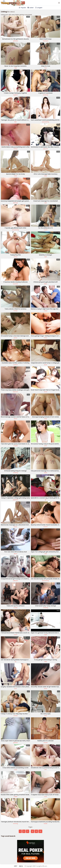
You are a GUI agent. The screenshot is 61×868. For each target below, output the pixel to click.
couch (46, 230)
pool (46, 446)
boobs (46, 824)
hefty (46, 662)
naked (46, 311)
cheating (16, 473)
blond (16, 419)
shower (16, 716)
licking (16, 149)
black (46, 365)
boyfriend (46, 41)
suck (46, 796)
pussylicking (46, 122)
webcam (46, 149)
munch (46, 527)
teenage (15, 203)
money (15, 311)
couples (15, 446)
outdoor (15, 365)
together (15, 95)
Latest (30, 8)
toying (15, 257)
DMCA (21, 866)
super (46, 635)
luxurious (15, 284)
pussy (15, 338)
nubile (15, 796)
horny (46, 338)
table (46, 176)
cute (46, 554)
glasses (15, 743)
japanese (16, 500)
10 (40, 831)
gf (46, 500)
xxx (16, 662)
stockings (46, 95)
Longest (39, 8)
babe (16, 176)
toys (46, 68)
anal (15, 689)
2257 (16, 866)
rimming (15, 824)
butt (46, 203)
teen (16, 122)
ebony (16, 554)
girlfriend (16, 41)
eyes (46, 716)
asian (46, 689)
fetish (46, 284)
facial (46, 392)
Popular (22, 8)
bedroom (15, 392)
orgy (16, 68)
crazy (16, 770)
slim (46, 770)
